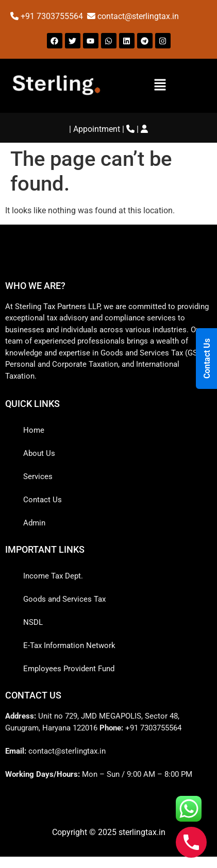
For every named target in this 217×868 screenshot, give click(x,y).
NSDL (33, 622)
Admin (34, 523)
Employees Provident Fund (69, 669)
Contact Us (43, 500)
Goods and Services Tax (64, 599)
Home (34, 430)
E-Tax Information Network (69, 645)
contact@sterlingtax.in (138, 16)
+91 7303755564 (53, 16)
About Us (39, 453)
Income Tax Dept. (53, 576)
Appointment (97, 129)
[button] (160, 86)
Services (38, 476)
